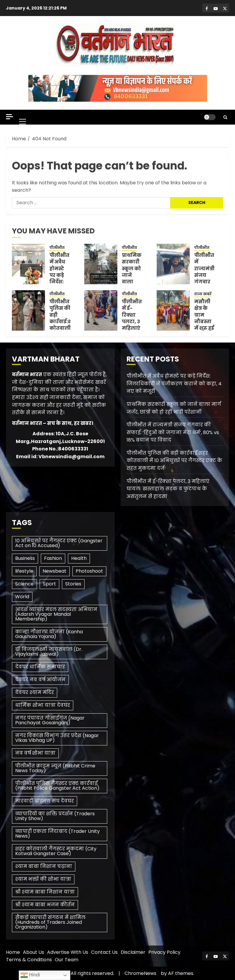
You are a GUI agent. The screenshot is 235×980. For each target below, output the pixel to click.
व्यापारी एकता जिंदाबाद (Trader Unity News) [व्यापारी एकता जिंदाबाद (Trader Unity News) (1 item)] (57, 834)
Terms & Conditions (29, 960)
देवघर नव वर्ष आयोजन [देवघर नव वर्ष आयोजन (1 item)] (40, 680)
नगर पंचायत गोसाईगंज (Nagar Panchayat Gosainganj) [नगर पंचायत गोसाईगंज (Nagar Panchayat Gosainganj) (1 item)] (50, 720)
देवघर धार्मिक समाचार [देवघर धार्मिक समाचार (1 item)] (40, 667)
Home (13, 952)
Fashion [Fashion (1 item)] (53, 558)
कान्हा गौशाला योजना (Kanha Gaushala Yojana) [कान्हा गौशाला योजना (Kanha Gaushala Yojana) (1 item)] (49, 634)
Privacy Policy (164, 952)
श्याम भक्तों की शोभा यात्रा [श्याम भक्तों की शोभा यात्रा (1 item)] (43, 879)
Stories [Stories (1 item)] (73, 584)
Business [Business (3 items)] (25, 558)
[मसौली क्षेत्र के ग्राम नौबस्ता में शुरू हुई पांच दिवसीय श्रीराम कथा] (173, 310)
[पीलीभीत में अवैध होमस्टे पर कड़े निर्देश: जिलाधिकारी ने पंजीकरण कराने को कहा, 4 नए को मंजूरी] (28, 264)
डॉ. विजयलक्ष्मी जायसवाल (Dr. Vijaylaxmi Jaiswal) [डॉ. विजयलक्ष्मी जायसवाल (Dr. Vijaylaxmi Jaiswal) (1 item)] (49, 652)
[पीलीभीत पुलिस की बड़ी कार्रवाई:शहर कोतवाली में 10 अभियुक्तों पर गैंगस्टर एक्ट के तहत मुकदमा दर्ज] (28, 310)
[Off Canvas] (10, 117)
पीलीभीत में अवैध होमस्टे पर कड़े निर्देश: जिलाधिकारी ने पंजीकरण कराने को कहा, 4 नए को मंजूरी (174, 384)
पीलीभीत (57, 248)
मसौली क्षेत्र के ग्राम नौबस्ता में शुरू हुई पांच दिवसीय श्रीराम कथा (204, 328)
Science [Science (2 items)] (24, 584)
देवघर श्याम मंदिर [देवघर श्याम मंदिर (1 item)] (35, 692)
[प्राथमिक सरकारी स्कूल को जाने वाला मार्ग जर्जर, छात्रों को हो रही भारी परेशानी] (101, 264)
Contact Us (104, 952)
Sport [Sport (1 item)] (49, 584)
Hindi (30, 975)
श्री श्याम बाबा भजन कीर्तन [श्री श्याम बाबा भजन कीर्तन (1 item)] (45, 905)
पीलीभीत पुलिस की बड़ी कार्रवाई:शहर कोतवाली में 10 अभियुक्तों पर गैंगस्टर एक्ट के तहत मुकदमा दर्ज (174, 461)
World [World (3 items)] (22, 597)
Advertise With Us (68, 952)
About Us (34, 952)
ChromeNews (140, 973)
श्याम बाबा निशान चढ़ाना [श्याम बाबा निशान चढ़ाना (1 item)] (44, 866)
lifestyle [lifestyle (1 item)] (24, 571)
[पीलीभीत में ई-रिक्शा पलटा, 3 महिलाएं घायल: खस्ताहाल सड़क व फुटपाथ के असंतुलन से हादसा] (101, 310)
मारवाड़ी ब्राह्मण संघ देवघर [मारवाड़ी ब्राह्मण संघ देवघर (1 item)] (45, 801)
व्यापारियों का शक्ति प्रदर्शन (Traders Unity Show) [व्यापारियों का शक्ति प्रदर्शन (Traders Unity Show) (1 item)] (55, 816)
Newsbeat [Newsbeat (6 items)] (55, 571)
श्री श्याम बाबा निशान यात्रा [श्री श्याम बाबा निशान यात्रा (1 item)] (45, 892)
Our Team (67, 960)
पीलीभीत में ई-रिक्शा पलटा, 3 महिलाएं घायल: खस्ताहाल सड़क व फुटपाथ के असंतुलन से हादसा (168, 489)
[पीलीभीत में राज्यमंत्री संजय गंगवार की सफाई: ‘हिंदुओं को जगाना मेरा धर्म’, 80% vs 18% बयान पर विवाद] (173, 264)
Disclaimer (133, 952)
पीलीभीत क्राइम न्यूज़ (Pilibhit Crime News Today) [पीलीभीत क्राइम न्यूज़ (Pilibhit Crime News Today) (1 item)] (55, 768)
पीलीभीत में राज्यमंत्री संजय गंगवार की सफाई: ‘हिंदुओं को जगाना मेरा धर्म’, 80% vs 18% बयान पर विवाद (173, 432)
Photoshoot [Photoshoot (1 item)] (89, 571)
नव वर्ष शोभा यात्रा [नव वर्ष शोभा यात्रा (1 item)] (35, 753)
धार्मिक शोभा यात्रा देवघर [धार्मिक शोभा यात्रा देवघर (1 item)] (43, 705)
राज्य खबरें (203, 294)
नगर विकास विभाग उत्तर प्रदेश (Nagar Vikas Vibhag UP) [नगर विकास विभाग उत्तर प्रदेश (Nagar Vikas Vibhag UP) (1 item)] (57, 738)
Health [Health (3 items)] (79, 558)
